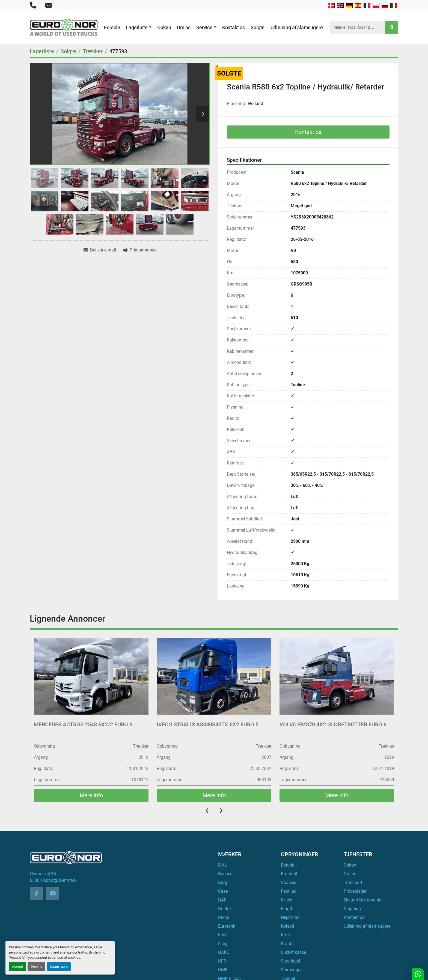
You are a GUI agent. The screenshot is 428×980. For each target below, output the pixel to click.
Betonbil (289, 865)
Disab (224, 917)
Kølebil (287, 926)
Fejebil (287, 900)
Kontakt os (234, 27)
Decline (36, 966)
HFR (222, 961)
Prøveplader (355, 891)
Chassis (289, 882)
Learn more (59, 966)
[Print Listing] (140, 250)
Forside (112, 27)
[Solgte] (68, 51)
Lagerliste (137, 27)
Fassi (223, 935)
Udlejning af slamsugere (297, 27)
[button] (139, 27)
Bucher (225, 874)
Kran (285, 935)
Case (223, 891)
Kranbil (288, 944)
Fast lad (289, 891)
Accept (17, 966)
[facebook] (36, 894)
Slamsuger (291, 970)
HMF (223, 970)
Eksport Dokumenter (363, 900)
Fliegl (223, 944)
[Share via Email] (100, 250)
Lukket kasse (293, 952)
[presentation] (207, 810)
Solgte (258, 27)
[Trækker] (93, 51)
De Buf (225, 909)
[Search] (358, 27)
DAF (222, 900)
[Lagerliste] (42, 51)
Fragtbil (288, 909)
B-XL (223, 865)
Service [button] (204, 27)
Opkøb (164, 27)
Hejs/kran (290, 917)
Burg (223, 882)
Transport (353, 882)
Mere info (91, 795)
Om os (184, 27)
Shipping (352, 909)
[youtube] (53, 894)
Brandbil (289, 874)
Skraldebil (290, 961)
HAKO (224, 952)
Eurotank (227, 926)
